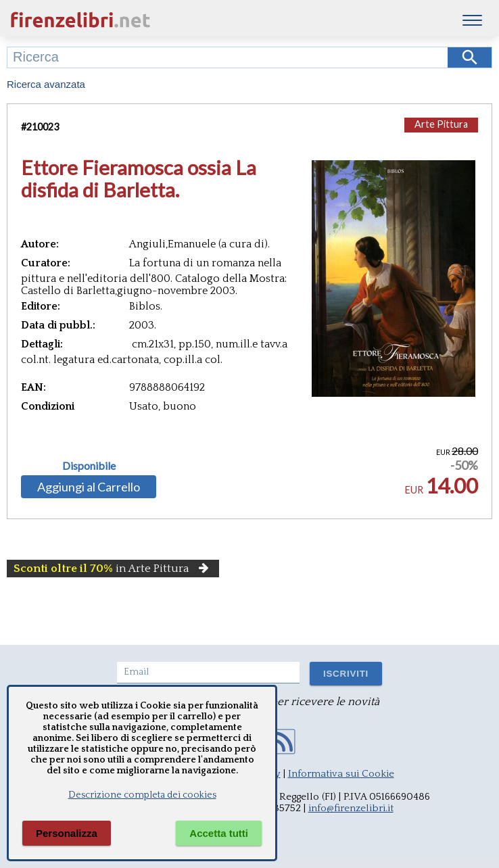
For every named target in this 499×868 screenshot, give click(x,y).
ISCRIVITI (346, 674)
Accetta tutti (219, 833)
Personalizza (67, 833)
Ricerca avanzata (46, 84)
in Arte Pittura (113, 569)
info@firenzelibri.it (351, 808)
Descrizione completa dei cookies (142, 795)
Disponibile (89, 466)
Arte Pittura (441, 124)
